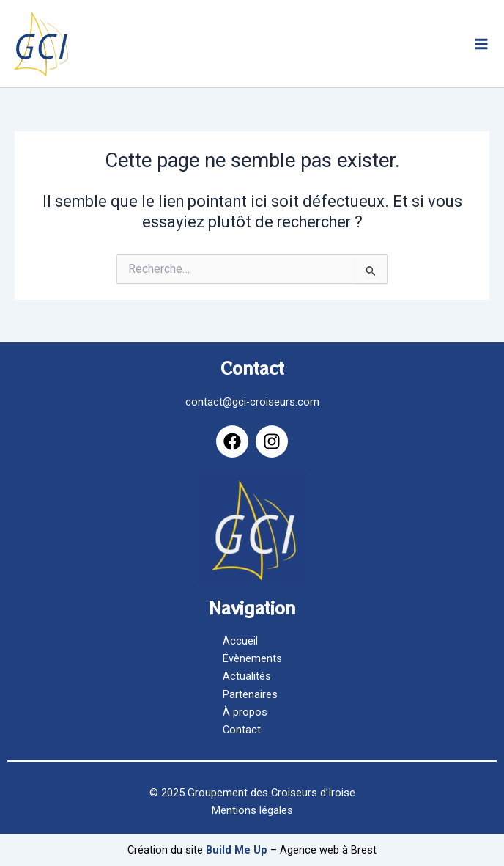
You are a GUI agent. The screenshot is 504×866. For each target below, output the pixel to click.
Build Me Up (237, 850)
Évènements (252, 658)
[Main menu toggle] (481, 44)
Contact (242, 730)
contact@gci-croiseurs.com (252, 402)
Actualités (247, 676)
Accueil (240, 641)
